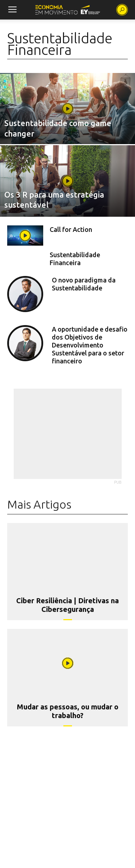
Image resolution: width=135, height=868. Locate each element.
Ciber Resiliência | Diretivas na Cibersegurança (67, 605)
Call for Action (71, 229)
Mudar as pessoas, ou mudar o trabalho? (68, 711)
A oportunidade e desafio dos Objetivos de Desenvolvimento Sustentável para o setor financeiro (90, 345)
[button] (122, 10)
